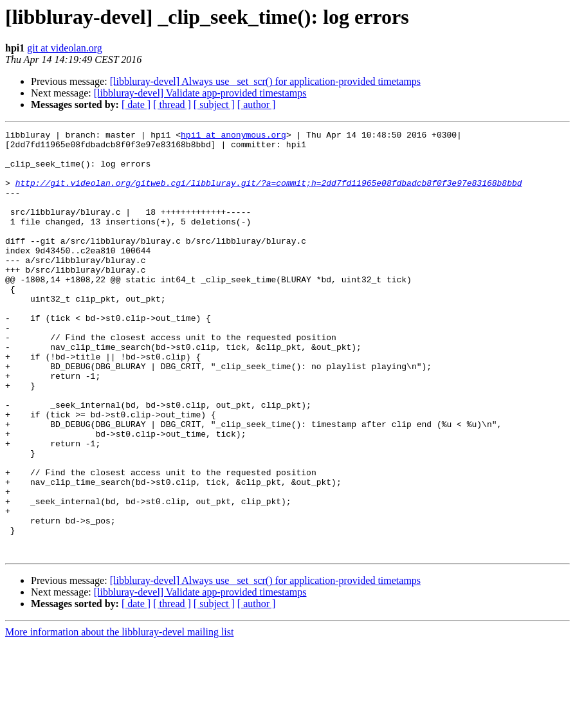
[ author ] (257, 105)
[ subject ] (214, 105)
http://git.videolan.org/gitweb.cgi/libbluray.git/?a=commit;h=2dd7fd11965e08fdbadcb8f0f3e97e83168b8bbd (269, 194)
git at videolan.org (65, 48)
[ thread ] (172, 105)
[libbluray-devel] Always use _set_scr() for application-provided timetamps (265, 81)
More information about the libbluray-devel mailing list (119, 717)
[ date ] (136, 105)
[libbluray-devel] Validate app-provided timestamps (200, 93)
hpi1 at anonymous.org (233, 136)
